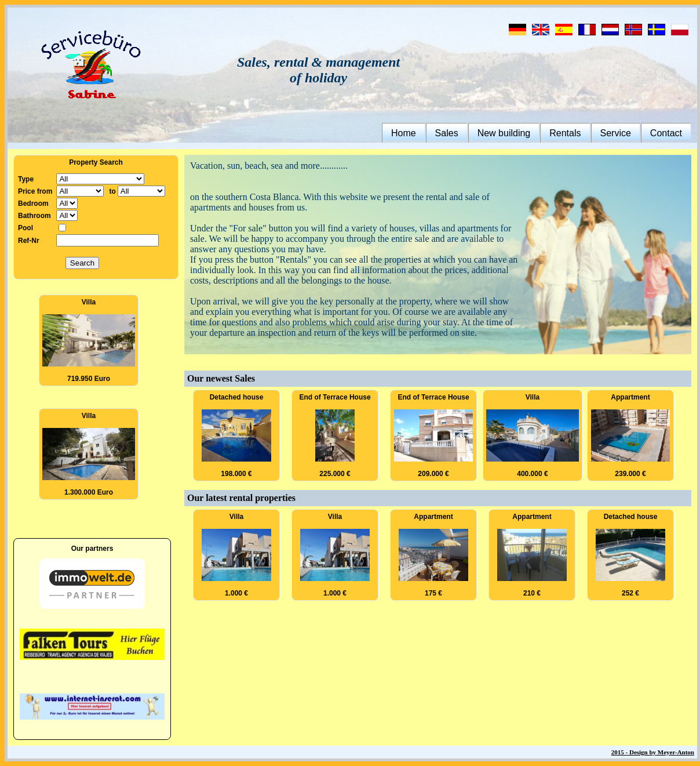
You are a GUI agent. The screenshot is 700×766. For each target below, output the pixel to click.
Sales (447, 133)
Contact (666, 133)
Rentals (565, 133)
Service (616, 133)
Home (404, 133)
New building (504, 133)
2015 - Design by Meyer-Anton (653, 752)
